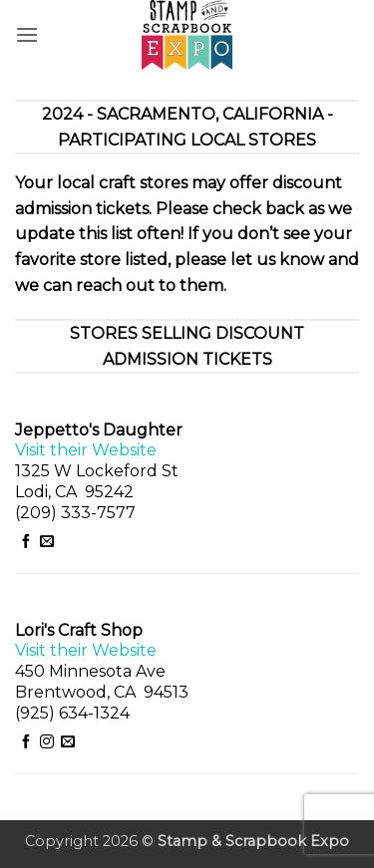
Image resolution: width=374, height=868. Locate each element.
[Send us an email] (46, 543)
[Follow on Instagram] (46, 743)
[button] (27, 34)
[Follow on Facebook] (25, 543)
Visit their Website (86, 450)
